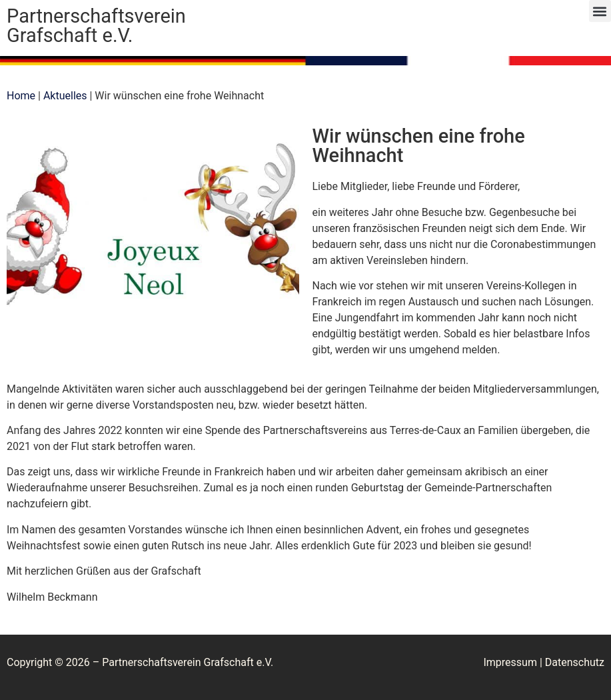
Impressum (510, 662)
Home (21, 96)
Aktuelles (65, 96)
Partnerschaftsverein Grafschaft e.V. (96, 26)
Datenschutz (575, 662)
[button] (600, 11)
